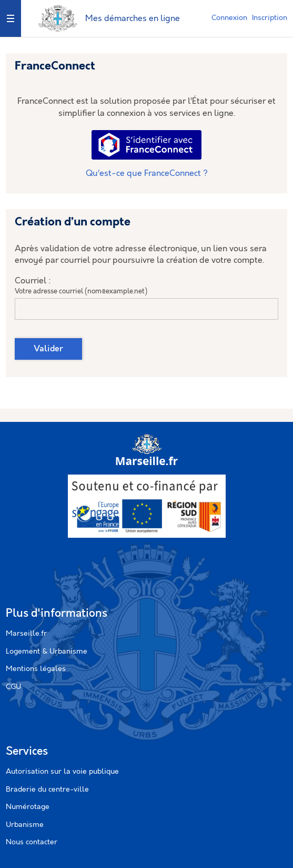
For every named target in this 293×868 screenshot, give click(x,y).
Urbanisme (25, 825)
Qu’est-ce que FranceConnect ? (147, 174)
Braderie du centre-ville (47, 790)
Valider (48, 349)
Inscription (270, 18)
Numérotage (28, 807)
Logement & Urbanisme (47, 652)
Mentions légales (36, 669)
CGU (13, 687)
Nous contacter (32, 842)
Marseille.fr (26, 634)
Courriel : (33, 281)
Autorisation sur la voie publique (62, 772)
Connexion (229, 18)
